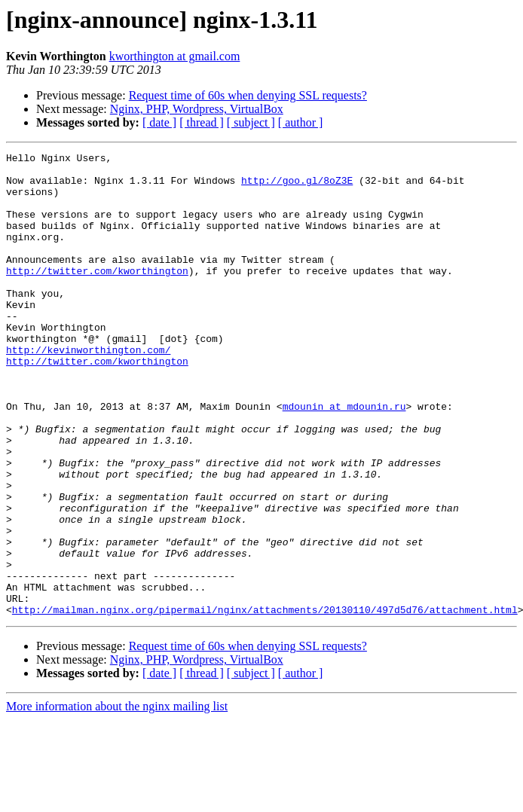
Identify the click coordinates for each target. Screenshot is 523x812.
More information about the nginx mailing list (117, 799)
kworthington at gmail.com (175, 56)
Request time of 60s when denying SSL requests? (248, 95)
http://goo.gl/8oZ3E (297, 187)
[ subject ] (251, 122)
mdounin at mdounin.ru (344, 458)
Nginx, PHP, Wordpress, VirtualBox (197, 109)
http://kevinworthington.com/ (88, 390)
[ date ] (159, 122)
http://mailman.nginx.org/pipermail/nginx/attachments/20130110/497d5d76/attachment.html (265, 702)
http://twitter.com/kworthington (97, 295)
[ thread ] (202, 122)
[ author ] (301, 122)
